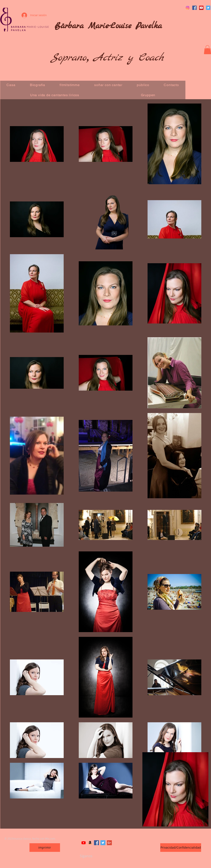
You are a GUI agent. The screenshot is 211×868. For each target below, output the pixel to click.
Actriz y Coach (129, 58)
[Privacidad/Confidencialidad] (181, 848)
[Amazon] (90, 843)
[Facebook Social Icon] (194, 8)
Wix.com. (50, 839)
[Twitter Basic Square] (103, 843)
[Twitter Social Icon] (208, 8)
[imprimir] (45, 848)
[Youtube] (84, 843)
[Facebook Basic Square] (96, 843)
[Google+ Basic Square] (109, 843)
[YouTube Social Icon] (201, 8)
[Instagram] (188, 8)
